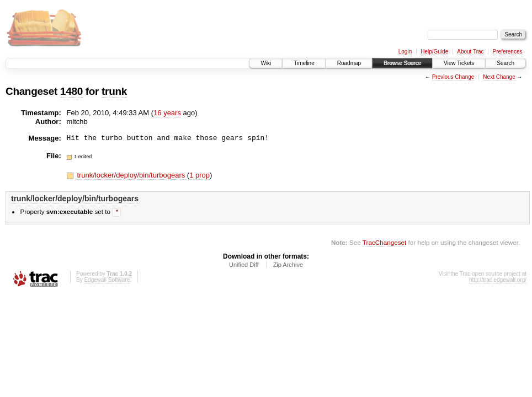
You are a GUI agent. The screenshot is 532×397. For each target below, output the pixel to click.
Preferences (508, 52)
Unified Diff (244, 265)
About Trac (470, 52)
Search (506, 63)
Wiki (266, 63)
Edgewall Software (107, 280)
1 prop (199, 175)
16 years (167, 113)
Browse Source (402, 63)
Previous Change (453, 77)
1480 (71, 91)
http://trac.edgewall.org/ (498, 280)
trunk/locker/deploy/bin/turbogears (132, 175)
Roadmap (349, 63)
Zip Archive (288, 265)
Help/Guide (434, 52)
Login (405, 52)
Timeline (304, 63)
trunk (114, 91)
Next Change (499, 77)
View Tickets (459, 63)
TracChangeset (384, 243)
